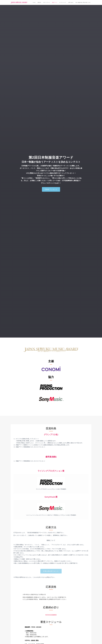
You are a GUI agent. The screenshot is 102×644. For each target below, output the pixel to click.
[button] (51, 189)
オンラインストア (63, 2)
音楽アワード (55, 2)
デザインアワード (47, 2)
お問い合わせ (71, 2)
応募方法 (39, 2)
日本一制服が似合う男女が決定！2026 (83, 2)
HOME (34, 2)
